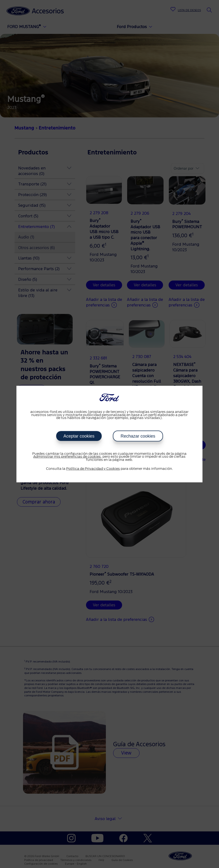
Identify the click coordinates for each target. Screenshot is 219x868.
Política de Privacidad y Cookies (93, 469)
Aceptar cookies (79, 436)
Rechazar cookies (138, 436)
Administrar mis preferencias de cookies (67, 457)
